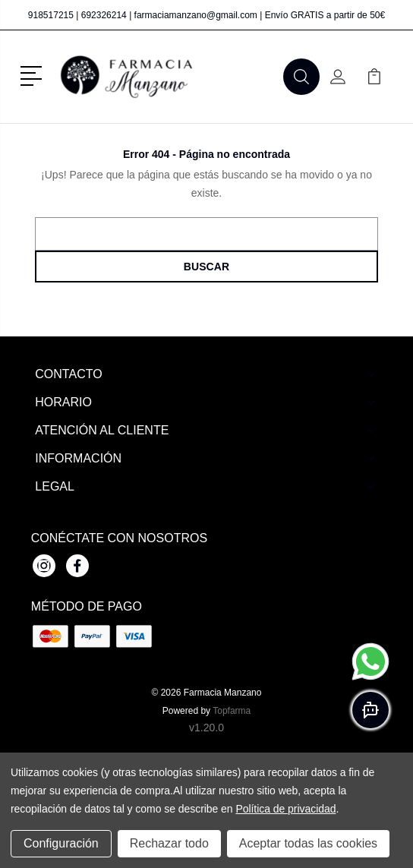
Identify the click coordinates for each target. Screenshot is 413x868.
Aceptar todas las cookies (308, 843)
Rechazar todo (169, 843)
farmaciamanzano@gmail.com (196, 15)
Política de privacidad (285, 809)
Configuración (61, 843)
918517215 (51, 15)
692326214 (104, 15)
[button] (34, 74)
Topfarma (232, 711)
